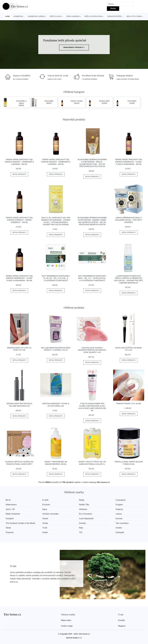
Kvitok (45, 532)
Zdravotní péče (114, 16)
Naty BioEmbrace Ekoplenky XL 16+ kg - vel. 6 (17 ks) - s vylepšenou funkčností (56, 278)
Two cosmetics (122, 523)
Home (7, 16)
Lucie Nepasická (86, 518)
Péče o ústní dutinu (93, 16)
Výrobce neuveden (51, 514)
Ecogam (119, 505)
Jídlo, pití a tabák (134, 16)
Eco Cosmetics (86, 514)
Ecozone (46, 505)
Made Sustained (13, 514)
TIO (81, 532)
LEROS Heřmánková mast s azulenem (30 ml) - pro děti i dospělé (129, 220)
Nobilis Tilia (84, 505)
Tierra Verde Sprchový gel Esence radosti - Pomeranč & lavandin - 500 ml (19, 162)
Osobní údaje (67, 626)
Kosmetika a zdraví (36, 16)
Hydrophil (120, 532)
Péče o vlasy (56, 16)
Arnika (45, 523)
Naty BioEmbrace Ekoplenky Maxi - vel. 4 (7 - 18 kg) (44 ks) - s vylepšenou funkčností (92, 278)
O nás (121, 615)
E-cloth (45, 500)
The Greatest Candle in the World (20, 523)
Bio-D (8, 500)
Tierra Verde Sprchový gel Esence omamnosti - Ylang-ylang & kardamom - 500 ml (19, 278)
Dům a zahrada (73, 16)
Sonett (45, 518)
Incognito (10, 518)
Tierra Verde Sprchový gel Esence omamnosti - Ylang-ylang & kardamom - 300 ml (129, 162)
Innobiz (119, 528)
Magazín (122, 626)
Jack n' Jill (10, 509)
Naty (81, 528)
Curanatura (121, 500)
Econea (119, 518)
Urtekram (83, 509)
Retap (82, 500)
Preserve (10, 532)
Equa (45, 509)
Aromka (82, 523)
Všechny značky (68, 615)
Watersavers (11, 505)
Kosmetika (18, 16)
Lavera (119, 514)
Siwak (8, 528)
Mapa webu (66, 620)
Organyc (119, 509)
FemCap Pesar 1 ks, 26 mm (129, 404)
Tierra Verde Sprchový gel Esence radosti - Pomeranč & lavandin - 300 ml (56, 162)
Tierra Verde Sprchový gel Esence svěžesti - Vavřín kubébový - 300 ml (19, 220)
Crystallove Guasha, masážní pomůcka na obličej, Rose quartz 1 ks (92, 350)
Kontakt (121, 620)
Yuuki (45, 528)
